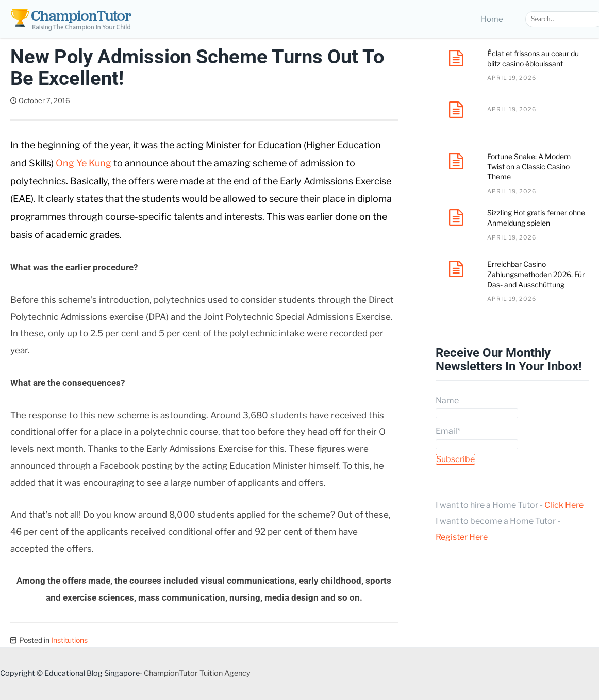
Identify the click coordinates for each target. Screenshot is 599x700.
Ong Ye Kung (84, 163)
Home (492, 19)
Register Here (462, 537)
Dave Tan (99, 100)
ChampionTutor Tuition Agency (197, 673)
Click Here (564, 505)
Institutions (69, 640)
